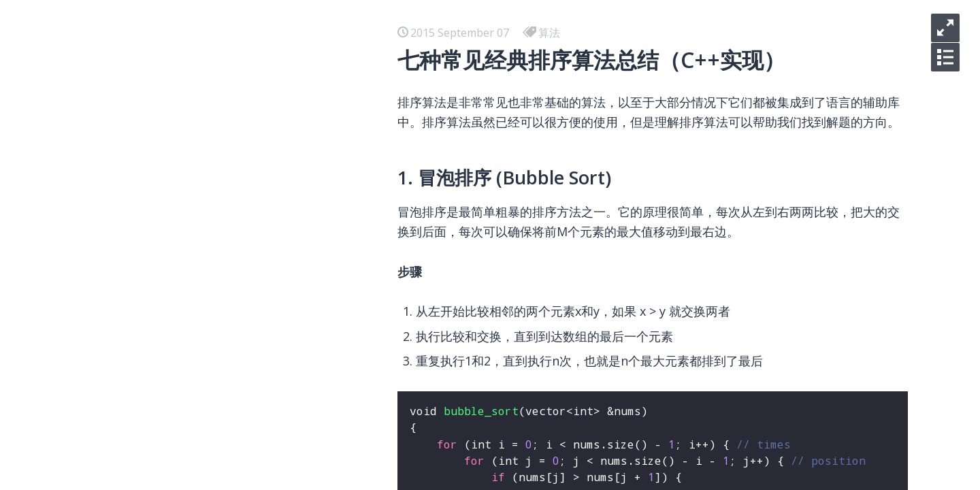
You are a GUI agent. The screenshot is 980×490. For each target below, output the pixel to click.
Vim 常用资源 (136, 370)
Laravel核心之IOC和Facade (170, 479)
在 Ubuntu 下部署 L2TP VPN (175, 283)
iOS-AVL (124, 65)
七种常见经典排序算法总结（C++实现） (201, 392)
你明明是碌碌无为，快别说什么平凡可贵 (201, 131)
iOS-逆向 (125, 87)
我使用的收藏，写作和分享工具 (180, 327)
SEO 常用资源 (137, 414)
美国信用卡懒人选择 (152, 348)
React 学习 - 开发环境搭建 (167, 218)
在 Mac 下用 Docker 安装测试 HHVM (194, 240)
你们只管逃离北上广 (152, 152)
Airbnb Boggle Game (157, 305)
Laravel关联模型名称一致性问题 (182, 457)
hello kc (123, 109)
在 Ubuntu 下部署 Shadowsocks (183, 261)
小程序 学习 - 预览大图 (159, 174)
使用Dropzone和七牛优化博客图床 (189, 436)
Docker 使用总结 (145, 196)
